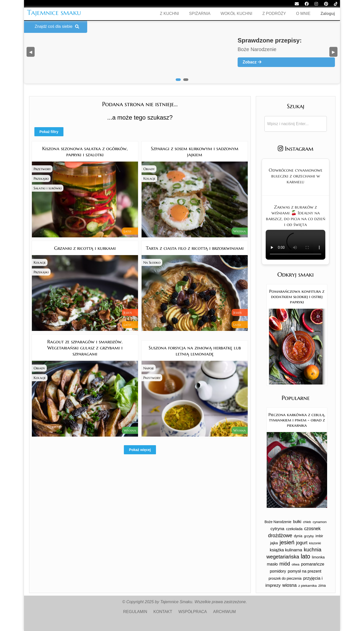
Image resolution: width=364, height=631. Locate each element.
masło (272, 564)
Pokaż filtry (49, 132)
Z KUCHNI (170, 14)
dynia (298, 536)
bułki (297, 522)
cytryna (277, 529)
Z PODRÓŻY (274, 14)
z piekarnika (308, 586)
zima (322, 585)
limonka (318, 557)
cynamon (320, 522)
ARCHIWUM (224, 612)
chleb (307, 522)
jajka (274, 543)
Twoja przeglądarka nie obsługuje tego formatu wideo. (295, 245)
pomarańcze (313, 564)
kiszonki (315, 543)
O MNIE (303, 14)
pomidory (278, 571)
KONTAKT (163, 612)
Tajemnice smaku (54, 13)
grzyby (309, 536)
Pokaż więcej (140, 450)
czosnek (312, 529)
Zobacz (252, 62)
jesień (287, 542)
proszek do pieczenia (285, 578)
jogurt (302, 543)
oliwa (295, 564)
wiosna (290, 585)
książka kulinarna (286, 550)
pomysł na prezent (304, 571)
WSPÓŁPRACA (193, 612)
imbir (319, 536)
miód (285, 564)
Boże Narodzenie (278, 522)
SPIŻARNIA (200, 14)
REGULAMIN (135, 612)
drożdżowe (280, 535)
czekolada (294, 529)
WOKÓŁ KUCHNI (236, 14)
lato (305, 556)
